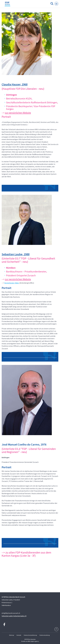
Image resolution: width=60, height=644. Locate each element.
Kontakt (19, 635)
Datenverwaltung (45, 635)
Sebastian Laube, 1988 (16, 254)
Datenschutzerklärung (30, 635)
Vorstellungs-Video (12, 283)
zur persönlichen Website (18, 113)
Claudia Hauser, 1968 (15, 84)
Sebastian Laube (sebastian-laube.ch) (14, 616)
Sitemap (12, 635)
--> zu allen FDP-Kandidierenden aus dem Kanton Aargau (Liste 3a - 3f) (26, 554)
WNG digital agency (33, 641)
